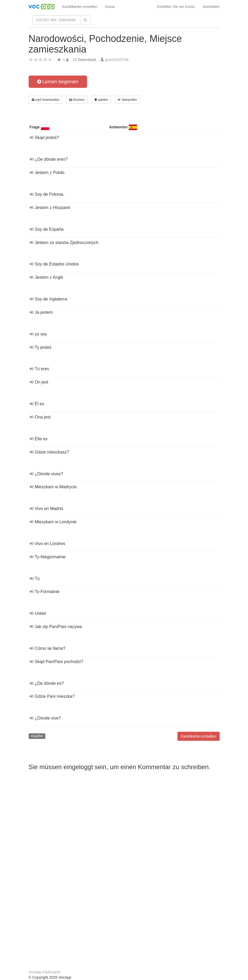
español (37, 736)
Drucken (77, 100)
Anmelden (211, 7)
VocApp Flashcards (45, 972)
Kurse (110, 7)
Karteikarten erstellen (80, 7)
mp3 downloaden (46, 100)
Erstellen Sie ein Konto (176, 7)
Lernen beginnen (58, 82)
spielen (101, 100)
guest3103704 (117, 60)
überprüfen (127, 100)
